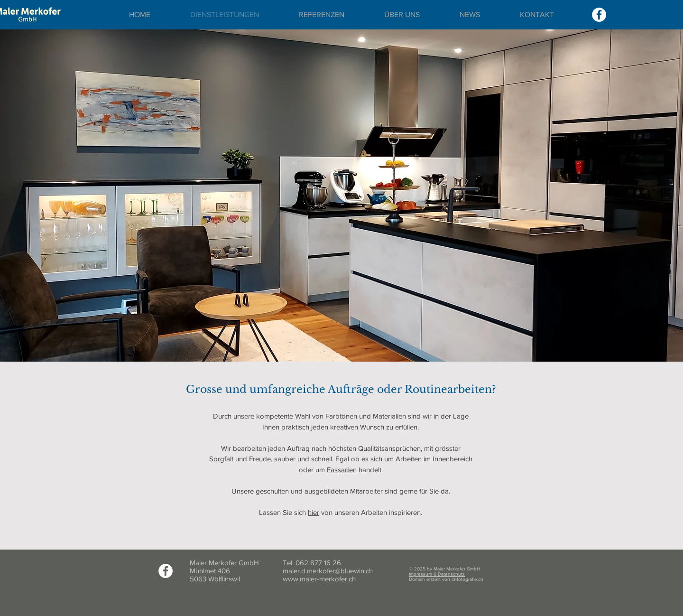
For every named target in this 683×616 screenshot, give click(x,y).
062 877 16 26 (318, 563)
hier (314, 512)
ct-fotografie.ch (467, 579)
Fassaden (342, 470)
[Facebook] (599, 15)
